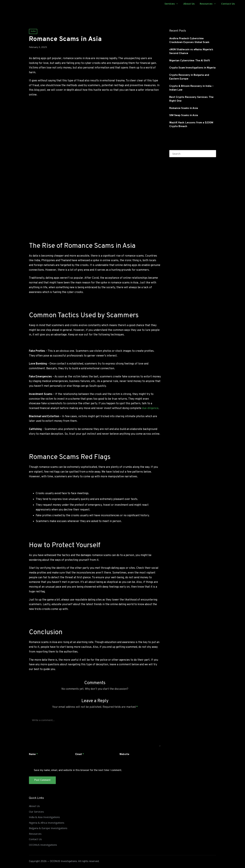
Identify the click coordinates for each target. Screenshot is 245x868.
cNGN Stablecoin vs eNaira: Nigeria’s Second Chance (191, 52)
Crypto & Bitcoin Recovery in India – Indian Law (191, 88)
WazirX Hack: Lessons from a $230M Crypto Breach (191, 125)
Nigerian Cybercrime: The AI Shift (190, 61)
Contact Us (35, 839)
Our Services (36, 812)
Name (33, 754)
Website (124, 754)
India (33, 31)
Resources (35, 834)
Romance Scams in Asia (184, 108)
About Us (34, 806)
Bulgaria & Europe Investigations (48, 828)
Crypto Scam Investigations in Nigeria (192, 68)
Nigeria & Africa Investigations (47, 823)
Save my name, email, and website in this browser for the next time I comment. (78, 770)
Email (80, 754)
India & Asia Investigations (44, 817)
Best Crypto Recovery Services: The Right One (191, 99)
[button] (211, 154)
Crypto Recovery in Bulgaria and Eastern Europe (189, 77)
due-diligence (150, 408)
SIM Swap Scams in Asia (184, 115)
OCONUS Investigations (43, 845)
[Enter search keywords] (193, 154)
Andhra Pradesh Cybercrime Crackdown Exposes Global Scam (189, 41)
